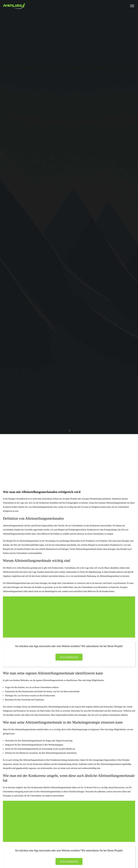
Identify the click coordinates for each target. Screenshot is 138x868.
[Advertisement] (69, 457)
